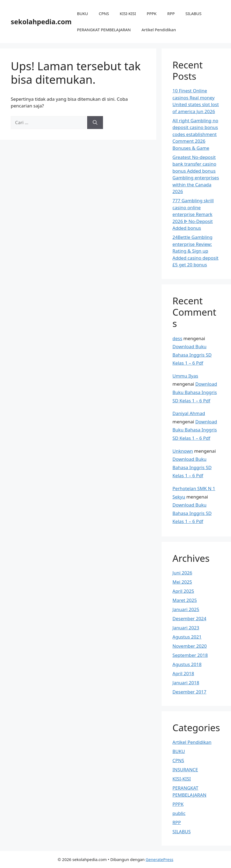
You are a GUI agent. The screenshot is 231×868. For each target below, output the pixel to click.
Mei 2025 (182, 582)
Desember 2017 (189, 692)
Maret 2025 (185, 600)
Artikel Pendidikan (159, 30)
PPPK (152, 13)
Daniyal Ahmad (189, 413)
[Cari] (95, 123)
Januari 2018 (186, 683)
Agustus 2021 (187, 637)
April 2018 (183, 673)
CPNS (104, 13)
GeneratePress (159, 859)
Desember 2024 (189, 618)
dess (177, 338)
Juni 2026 (182, 573)
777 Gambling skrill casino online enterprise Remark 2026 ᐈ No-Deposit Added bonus (193, 214)
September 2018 (190, 655)
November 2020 (189, 646)
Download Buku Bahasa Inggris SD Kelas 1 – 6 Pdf (192, 355)
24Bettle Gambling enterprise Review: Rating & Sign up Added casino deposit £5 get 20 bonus (195, 251)
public (179, 813)
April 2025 (183, 591)
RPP (171, 13)
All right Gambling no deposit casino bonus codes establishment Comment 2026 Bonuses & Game (195, 134)
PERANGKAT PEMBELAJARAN (104, 30)
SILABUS (194, 13)
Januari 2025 (186, 609)
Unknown (183, 451)
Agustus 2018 (187, 664)
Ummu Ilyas (185, 376)
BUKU (82, 13)
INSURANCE (185, 770)
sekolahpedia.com (41, 22)
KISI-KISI (128, 13)
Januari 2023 (186, 628)
